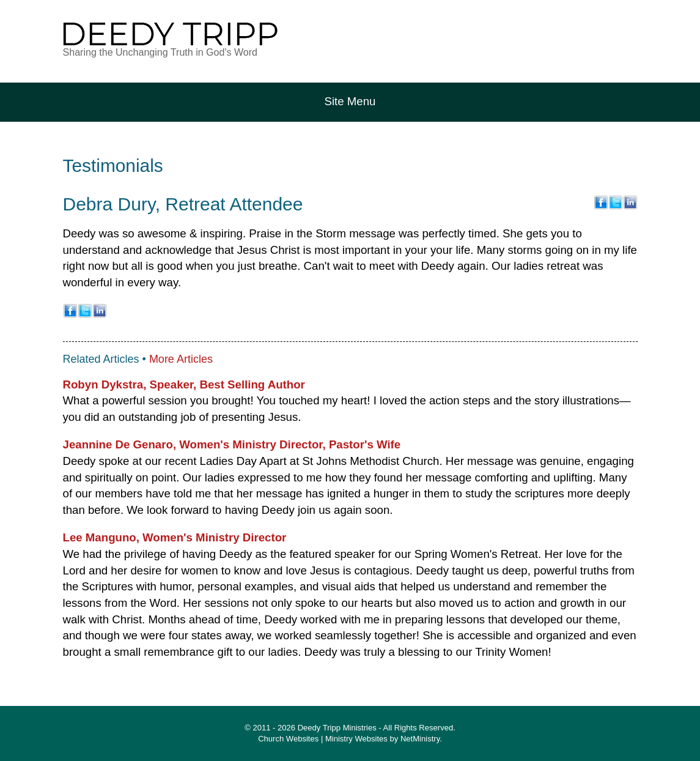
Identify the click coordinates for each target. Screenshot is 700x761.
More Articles (181, 359)
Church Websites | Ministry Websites (324, 739)
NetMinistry (420, 739)
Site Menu (350, 101)
